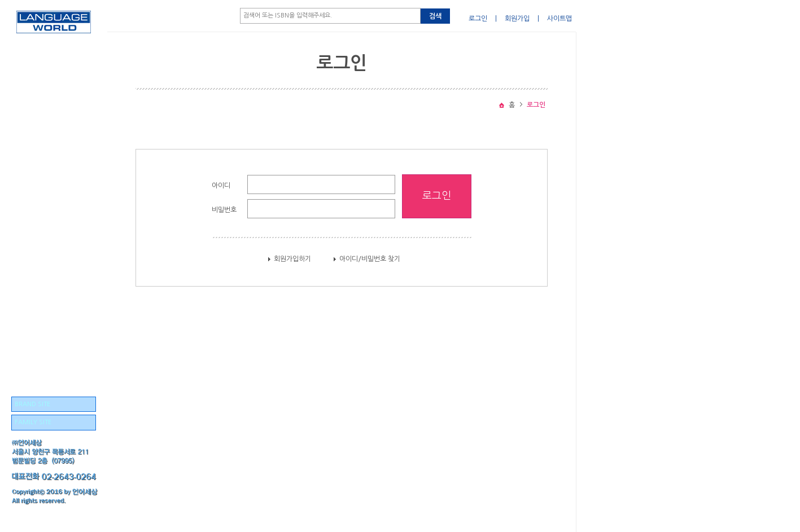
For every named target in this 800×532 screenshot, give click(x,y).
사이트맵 (559, 19)
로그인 (478, 19)
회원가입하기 (292, 259)
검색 (435, 16)
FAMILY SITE (33, 422)
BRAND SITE (32, 404)
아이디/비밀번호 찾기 (370, 259)
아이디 (221, 186)
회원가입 (517, 19)
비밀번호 (224, 210)
